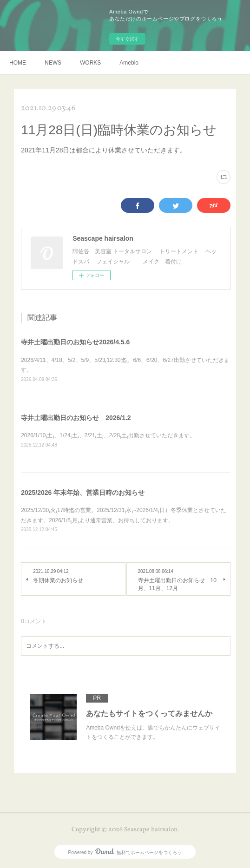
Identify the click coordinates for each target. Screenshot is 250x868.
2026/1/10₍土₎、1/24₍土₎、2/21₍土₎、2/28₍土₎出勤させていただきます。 (108, 435)
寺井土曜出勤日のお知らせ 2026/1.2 (76, 418)
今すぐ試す (127, 39)
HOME (18, 63)
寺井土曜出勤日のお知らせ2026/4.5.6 (75, 342)
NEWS (53, 63)
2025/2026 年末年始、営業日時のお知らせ (83, 493)
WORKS (90, 63)
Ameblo (129, 63)
